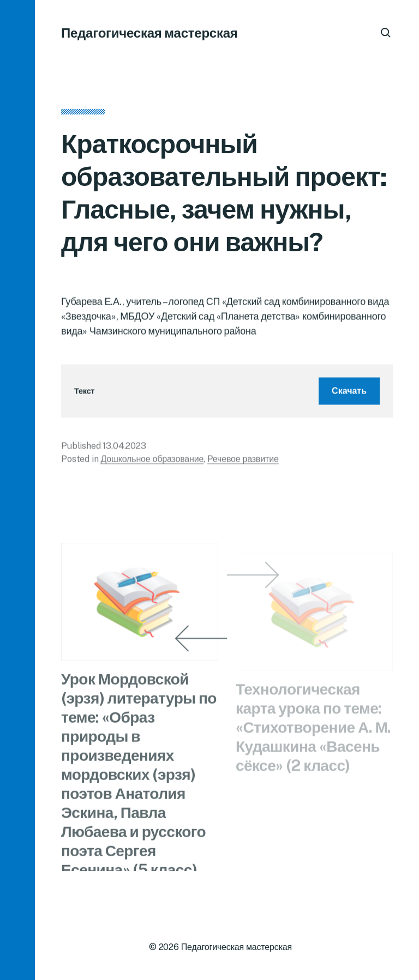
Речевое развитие (243, 462)
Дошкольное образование (152, 462)
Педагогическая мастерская (149, 33)
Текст (84, 395)
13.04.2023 (124, 449)
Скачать (349, 394)
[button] (17, 490)
